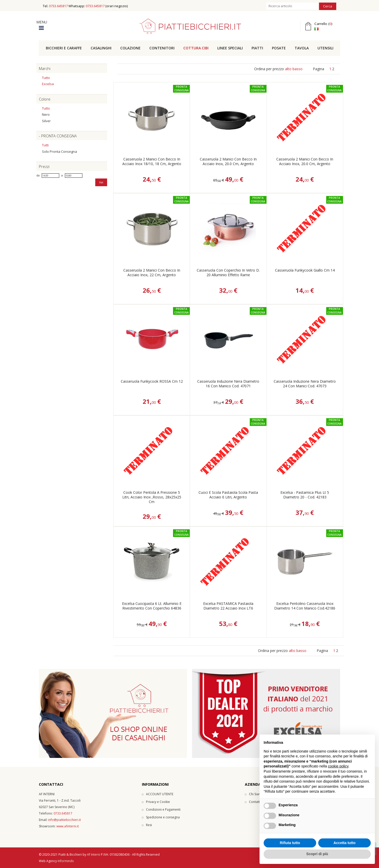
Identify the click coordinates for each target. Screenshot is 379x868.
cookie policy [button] (338, 766)
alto (288, 69)
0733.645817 (58, 6)
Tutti (45, 145)
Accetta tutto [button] (344, 843)
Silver (46, 121)
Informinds (66, 861)
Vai (101, 182)
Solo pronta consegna (59, 151)
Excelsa (48, 84)
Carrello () (323, 24)
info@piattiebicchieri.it (64, 820)
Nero (46, 114)
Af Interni (94, 854)
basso (298, 69)
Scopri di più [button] (317, 854)
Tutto (46, 78)
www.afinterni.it (68, 826)
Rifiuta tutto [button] (290, 843)
